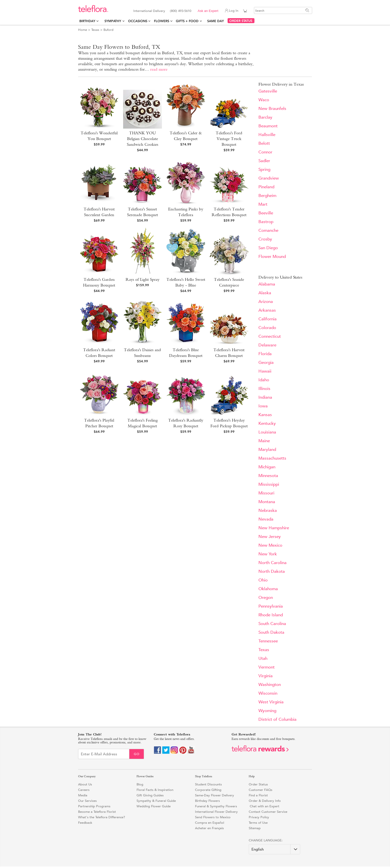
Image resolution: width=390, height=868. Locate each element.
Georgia (266, 362)
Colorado (267, 328)
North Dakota (272, 571)
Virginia (266, 676)
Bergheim (267, 196)
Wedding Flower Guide (154, 806)
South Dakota (271, 632)
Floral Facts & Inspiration (155, 790)
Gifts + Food (187, 21)
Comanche (268, 230)
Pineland (266, 187)
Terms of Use (258, 823)
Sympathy (113, 21)
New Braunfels (272, 109)
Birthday (87, 21)
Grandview (269, 178)
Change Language (265, 840)
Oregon (266, 598)
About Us (85, 784)
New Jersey (270, 537)
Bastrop (266, 222)
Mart (263, 204)
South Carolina (272, 624)
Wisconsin (268, 693)
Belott (264, 143)
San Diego (268, 248)
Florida (265, 354)
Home (83, 30)
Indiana (265, 397)
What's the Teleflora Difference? (102, 817)
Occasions (138, 21)
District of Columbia (277, 719)
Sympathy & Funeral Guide (156, 801)
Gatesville (268, 91)
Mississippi (269, 484)
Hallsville (267, 135)
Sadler (264, 161)
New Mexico (270, 545)
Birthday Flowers (207, 801)
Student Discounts (208, 784)
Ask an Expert (208, 11)
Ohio (263, 580)
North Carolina (272, 563)
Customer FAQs (261, 790)
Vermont (267, 667)
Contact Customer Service (268, 812)
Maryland (267, 450)
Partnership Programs (94, 806)
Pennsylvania (271, 606)
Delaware (267, 345)
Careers (84, 790)
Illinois (264, 389)
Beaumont (268, 126)
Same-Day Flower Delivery (215, 795)
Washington (270, 685)
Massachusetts (272, 458)
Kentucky (267, 423)
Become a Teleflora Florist (97, 812)
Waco (264, 100)
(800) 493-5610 (181, 11)
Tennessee (268, 641)
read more (159, 69)
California (268, 319)
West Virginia (271, 702)
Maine (264, 441)
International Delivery (149, 11)
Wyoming (267, 711)
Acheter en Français (209, 828)
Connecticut (270, 336)
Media (83, 795)
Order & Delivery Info (265, 801)
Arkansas (267, 310)
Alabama (267, 284)
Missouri (266, 493)
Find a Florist (258, 795)
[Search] (283, 10)
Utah (263, 658)
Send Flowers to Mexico (213, 817)
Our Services (87, 801)
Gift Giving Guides (150, 795)
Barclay (265, 117)
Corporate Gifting (208, 790)
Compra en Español (210, 823)
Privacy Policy (259, 817)
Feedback (85, 823)
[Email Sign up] (104, 754)
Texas (95, 30)
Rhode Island (271, 615)
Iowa (263, 406)
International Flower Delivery (216, 812)
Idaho (264, 380)
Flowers (162, 21)
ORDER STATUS (241, 21)
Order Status (258, 784)
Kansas (265, 415)
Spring (264, 169)
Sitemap (255, 828)
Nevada (266, 519)
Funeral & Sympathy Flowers (216, 806)
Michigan (267, 467)
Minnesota (268, 476)
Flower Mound (272, 257)
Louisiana (267, 432)
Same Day (217, 21)
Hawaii (265, 371)
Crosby (265, 239)
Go (137, 754)
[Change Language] (274, 849)
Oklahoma (268, 589)
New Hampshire (274, 528)
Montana (267, 502)
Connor (265, 152)
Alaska (265, 293)
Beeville (266, 213)
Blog (140, 784)
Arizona (266, 302)
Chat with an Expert (264, 806)
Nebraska (268, 510)
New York (268, 554)
